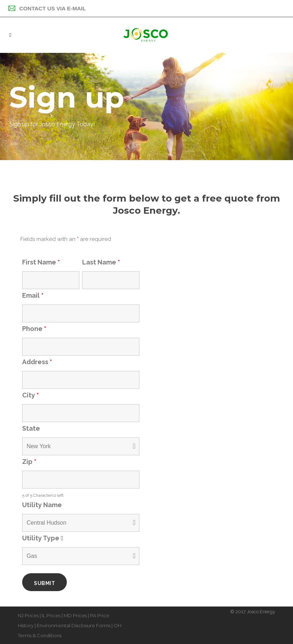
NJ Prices (28, 615)
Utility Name (42, 505)
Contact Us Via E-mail (47, 8)
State (31, 428)
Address (37, 362)
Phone (34, 329)
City (31, 395)
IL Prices (51, 615)
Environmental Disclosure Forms (74, 625)
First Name (41, 262)
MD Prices (75, 615)
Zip (29, 462)
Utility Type (44, 538)
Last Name (101, 262)
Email (33, 295)
